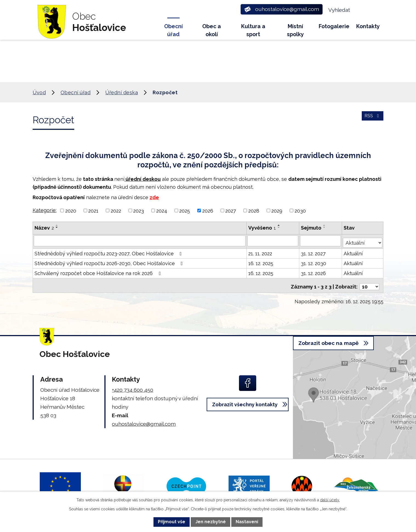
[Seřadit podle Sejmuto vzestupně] (325, 225)
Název (44, 228)
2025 (185, 211)
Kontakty (368, 26)
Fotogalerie (334, 26)
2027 (231, 211)
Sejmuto (312, 228)
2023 (139, 211)
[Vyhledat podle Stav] (363, 240)
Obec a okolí (212, 30)
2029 (277, 211)
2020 (71, 211)
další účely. (330, 500)
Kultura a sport (253, 30)
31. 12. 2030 (314, 261)
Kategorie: (45, 210)
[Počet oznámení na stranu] (369, 282)
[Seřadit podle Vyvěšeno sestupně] (280, 227)
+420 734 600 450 (133, 386)
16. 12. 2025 (261, 261)
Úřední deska (122, 92)
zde (154, 197)
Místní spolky (295, 30)
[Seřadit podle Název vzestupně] (57, 225)
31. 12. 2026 (314, 271)
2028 (254, 211)
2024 (162, 211)
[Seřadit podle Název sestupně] (57, 227)
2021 (93, 211)
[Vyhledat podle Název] (140, 241)
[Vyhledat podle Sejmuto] (321, 241)
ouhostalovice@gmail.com (144, 420)
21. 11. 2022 (261, 252)
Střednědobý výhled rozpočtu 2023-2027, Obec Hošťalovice (109, 252)
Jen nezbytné (211, 522)
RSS (372, 119)
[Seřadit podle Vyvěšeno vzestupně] (280, 225)
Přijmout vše (172, 522)
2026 (208, 211)
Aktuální (354, 252)
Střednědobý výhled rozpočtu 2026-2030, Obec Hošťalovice (110, 261)
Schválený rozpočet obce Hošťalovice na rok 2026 (99, 271)
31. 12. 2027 (314, 252)
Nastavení (247, 522)
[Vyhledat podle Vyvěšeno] (273, 241)
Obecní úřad (173, 30)
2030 (300, 211)
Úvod (148, 29)
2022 (116, 211)
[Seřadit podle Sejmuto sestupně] (325, 227)
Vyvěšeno (263, 228)
